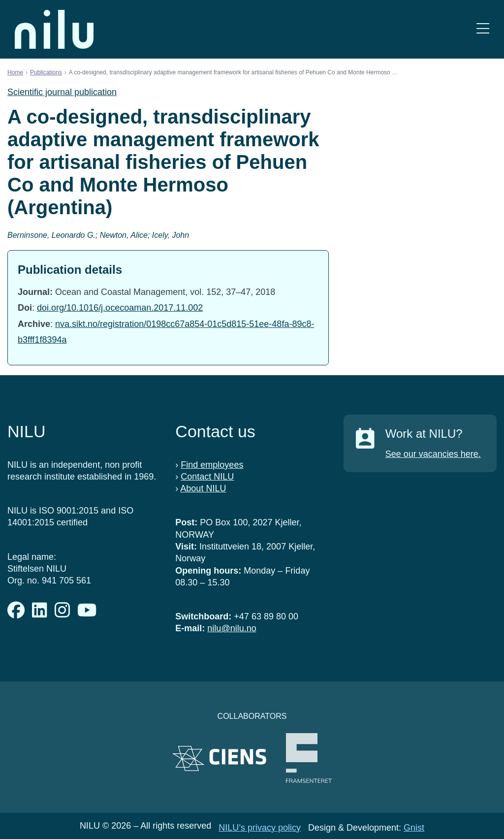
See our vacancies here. (433, 454)
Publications (46, 72)
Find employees (212, 465)
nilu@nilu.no (232, 628)
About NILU (203, 488)
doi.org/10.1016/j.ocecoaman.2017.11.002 (120, 308)
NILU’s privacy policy (260, 828)
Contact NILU (207, 477)
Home (15, 72)
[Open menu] (483, 29)
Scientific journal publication (62, 92)
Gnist (414, 828)
